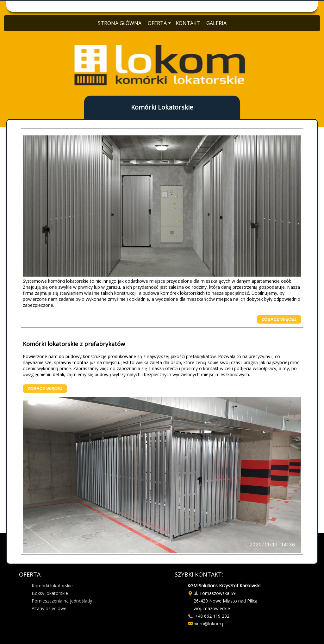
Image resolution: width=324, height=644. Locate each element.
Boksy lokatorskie (50, 593)
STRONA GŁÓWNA (120, 23)
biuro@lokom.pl (210, 624)
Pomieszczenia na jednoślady (62, 601)
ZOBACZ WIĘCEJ (279, 319)
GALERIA (216, 23)
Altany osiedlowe (49, 608)
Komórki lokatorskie (52, 586)
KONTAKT (188, 23)
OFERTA (159, 23)
